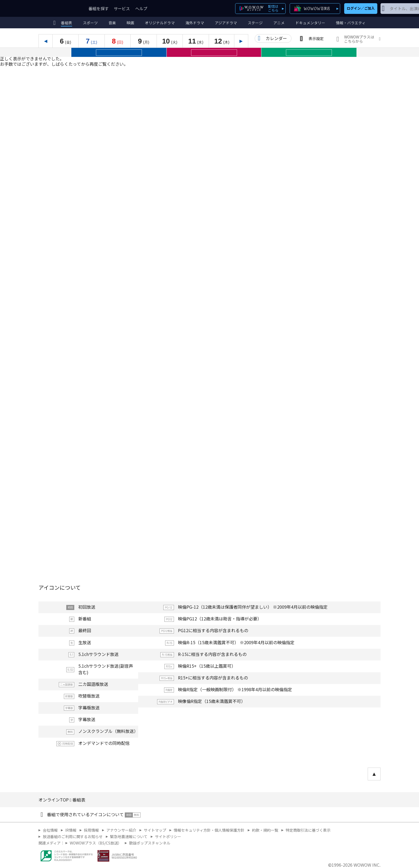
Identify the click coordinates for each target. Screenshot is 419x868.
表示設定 (316, 38)
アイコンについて (60, 587)
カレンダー (276, 38)
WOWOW (58, 8)
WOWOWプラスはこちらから (359, 39)
